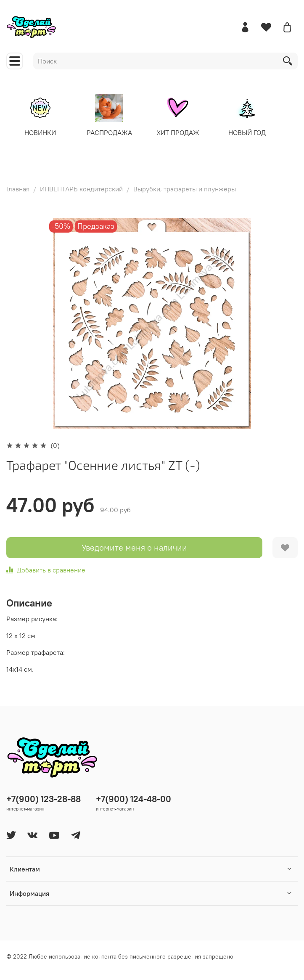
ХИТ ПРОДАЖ (180, 132)
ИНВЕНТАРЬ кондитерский (81, 188)
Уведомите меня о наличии (134, 547)
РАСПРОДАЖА (111, 132)
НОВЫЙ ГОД (250, 132)
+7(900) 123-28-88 (44, 799)
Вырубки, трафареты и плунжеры (185, 188)
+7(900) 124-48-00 (133, 799)
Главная (18, 188)
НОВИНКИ (42, 132)
